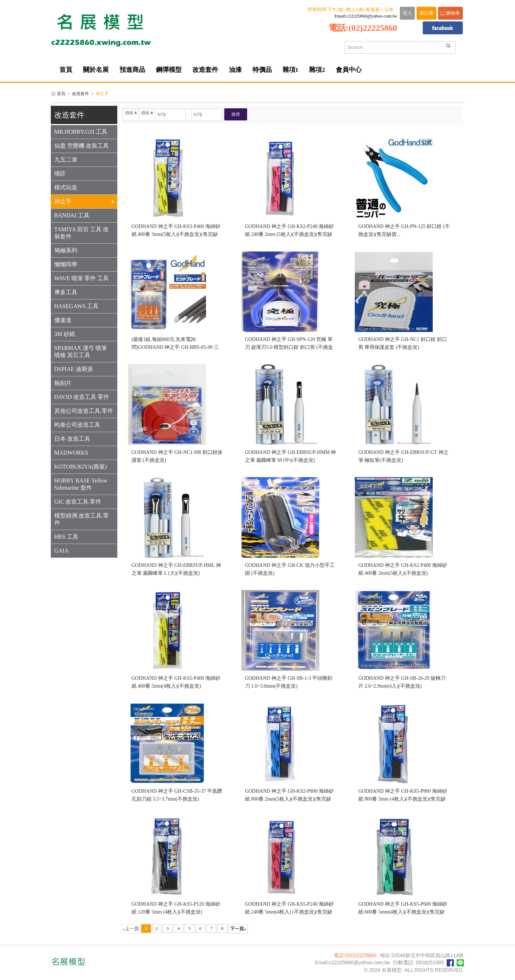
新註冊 (426, 13)
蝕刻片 (63, 383)
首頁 (61, 94)
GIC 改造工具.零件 (78, 502)
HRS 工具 (66, 537)
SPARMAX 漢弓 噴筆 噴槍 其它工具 (81, 352)
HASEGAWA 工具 (77, 306)
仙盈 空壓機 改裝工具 (82, 146)
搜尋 (236, 114)
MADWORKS (71, 453)
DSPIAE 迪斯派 (74, 369)
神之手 (84, 201)
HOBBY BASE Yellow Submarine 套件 (81, 484)
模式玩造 (66, 187)
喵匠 (60, 174)
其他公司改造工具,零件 (84, 411)
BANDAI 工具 (72, 215)
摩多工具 (66, 292)
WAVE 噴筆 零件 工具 (82, 278)
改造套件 (80, 94)
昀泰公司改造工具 (77, 425)
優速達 (63, 320)
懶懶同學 (66, 264)
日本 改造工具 (72, 439)
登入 (407, 13)
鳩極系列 (66, 250)
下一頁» (238, 929)
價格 (131, 113)
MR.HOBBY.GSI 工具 (81, 132)
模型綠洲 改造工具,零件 (82, 519)
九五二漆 (66, 160)
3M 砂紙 (65, 334)
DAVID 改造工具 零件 (82, 397)
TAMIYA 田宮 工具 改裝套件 (82, 233)
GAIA (62, 551)
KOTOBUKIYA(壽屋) (81, 467)
